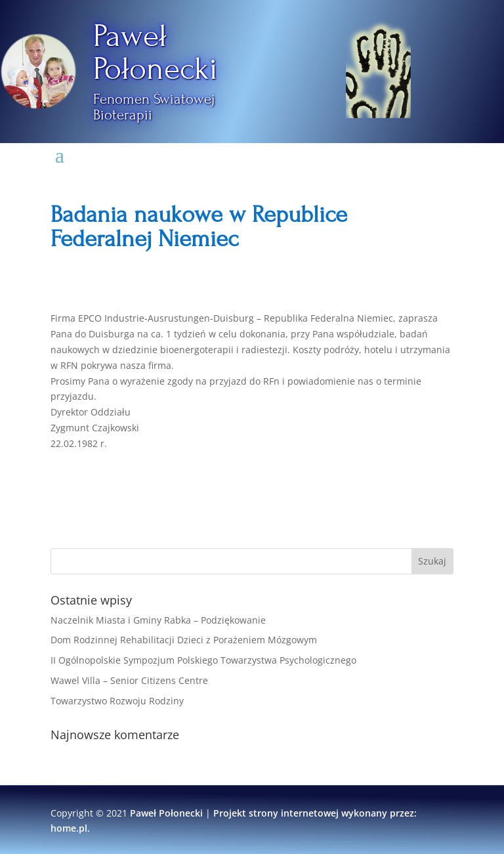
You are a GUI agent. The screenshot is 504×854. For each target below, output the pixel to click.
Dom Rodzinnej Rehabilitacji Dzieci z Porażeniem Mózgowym (184, 640)
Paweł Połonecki (156, 53)
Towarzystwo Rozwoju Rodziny (117, 701)
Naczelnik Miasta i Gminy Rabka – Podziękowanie (158, 620)
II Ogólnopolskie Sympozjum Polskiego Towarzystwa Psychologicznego (203, 660)
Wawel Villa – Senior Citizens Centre (129, 680)
